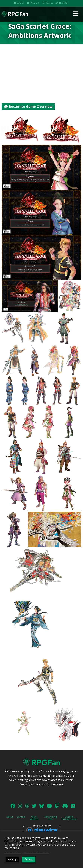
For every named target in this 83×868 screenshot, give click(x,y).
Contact (35, 3)
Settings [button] (12, 859)
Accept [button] (29, 859)
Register (64, 3)
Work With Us (34, 818)
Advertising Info (50, 818)
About (20, 3)
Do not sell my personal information (27, 852)
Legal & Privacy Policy (69, 818)
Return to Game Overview (28, 106)
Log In (49, 3)
